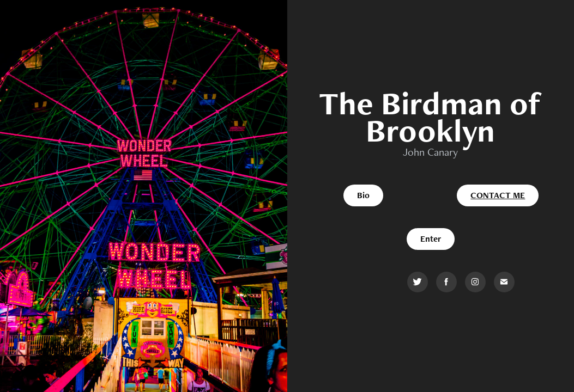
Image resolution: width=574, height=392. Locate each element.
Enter (431, 239)
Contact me (498, 195)
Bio (363, 195)
